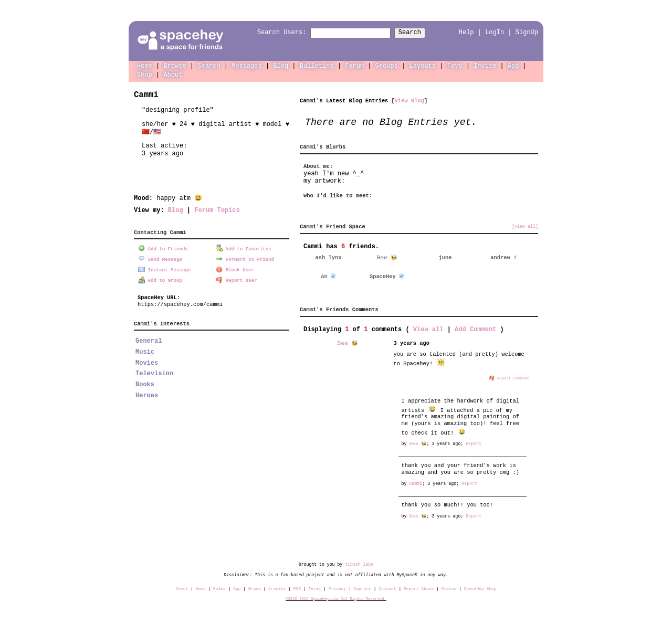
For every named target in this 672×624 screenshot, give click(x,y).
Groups (387, 65)
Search (419, 33)
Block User (235, 268)
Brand (255, 588)
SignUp (527, 32)
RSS (297, 588)
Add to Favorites (244, 248)
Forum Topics (217, 210)
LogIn (495, 32)
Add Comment (475, 329)
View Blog (409, 100)
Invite (485, 65)
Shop (145, 74)
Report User (237, 279)
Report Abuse (419, 588)
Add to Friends (163, 248)
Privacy (337, 588)
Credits (277, 588)
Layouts (423, 65)
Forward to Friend (245, 258)
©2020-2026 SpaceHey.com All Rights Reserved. (336, 598)
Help (466, 32)
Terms (315, 588)
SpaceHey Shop (480, 588)
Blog (281, 65)
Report (474, 443)
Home (145, 65)
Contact (387, 588)
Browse (175, 65)
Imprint (362, 588)
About (173, 74)
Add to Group (160, 279)
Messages (247, 65)
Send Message (160, 258)
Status (449, 588)
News (201, 588)
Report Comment (509, 377)
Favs (455, 65)
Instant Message (164, 268)
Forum (354, 65)
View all (428, 329)
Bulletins (317, 65)
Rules (219, 588)
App (513, 65)
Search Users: (272, 33)
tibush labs (359, 564)
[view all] (525, 226)
